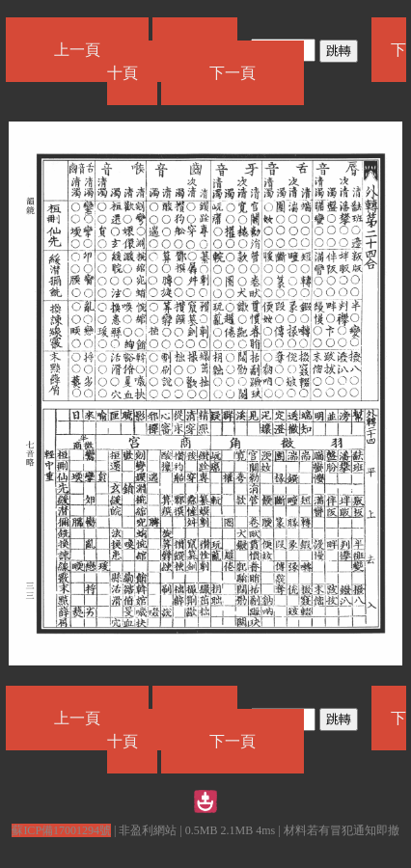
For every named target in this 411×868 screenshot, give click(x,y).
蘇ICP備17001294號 (61, 830)
